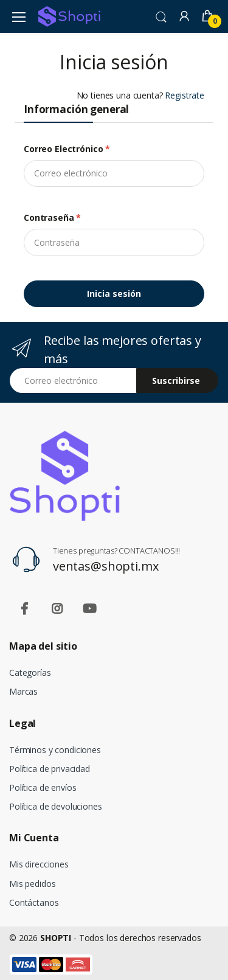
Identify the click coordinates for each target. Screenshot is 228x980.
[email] (114, 173)
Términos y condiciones (55, 750)
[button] (161, 16)
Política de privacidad (50, 769)
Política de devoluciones (56, 806)
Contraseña (52, 217)
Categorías (30, 672)
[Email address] (73, 381)
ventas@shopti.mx (106, 566)
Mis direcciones (39, 864)
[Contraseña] (114, 242)
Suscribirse (176, 381)
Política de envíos (43, 787)
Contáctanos (34, 902)
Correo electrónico (67, 149)
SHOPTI (56, 938)
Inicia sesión (114, 294)
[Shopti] (69, 16)
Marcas (23, 691)
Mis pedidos (32, 884)
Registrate (185, 95)
